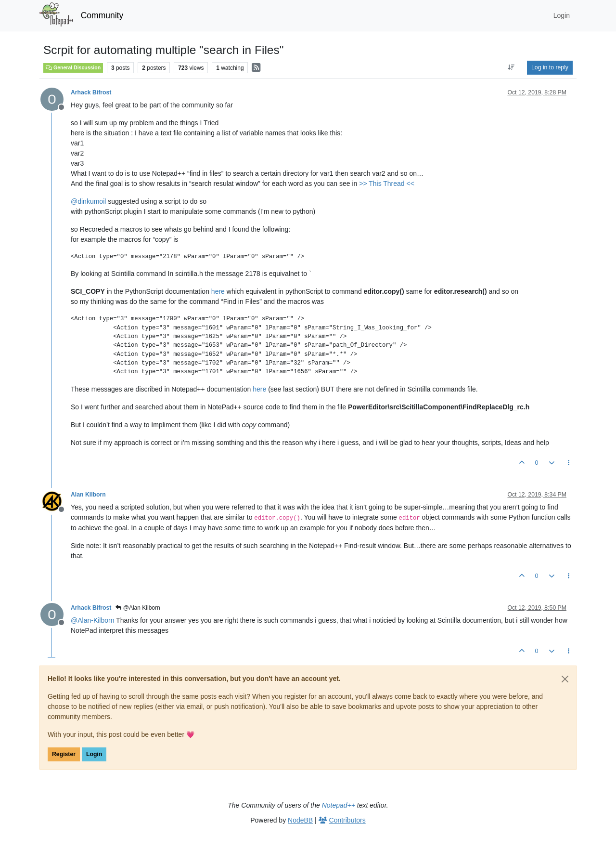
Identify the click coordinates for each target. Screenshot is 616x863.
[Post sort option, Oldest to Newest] (511, 67)
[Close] (565, 679)
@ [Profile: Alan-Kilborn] (92, 620)
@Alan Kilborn (138, 608)
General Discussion (73, 67)
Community (102, 15)
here (218, 291)
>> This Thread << (387, 183)
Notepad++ (339, 805)
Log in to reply (550, 67)
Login (94, 754)
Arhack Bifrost (91, 92)
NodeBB (300, 820)
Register (64, 754)
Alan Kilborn (88, 495)
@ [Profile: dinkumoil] (88, 201)
